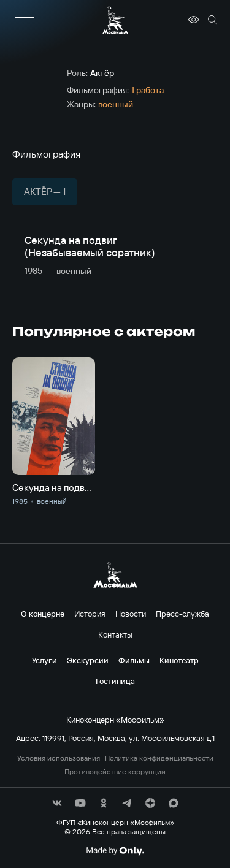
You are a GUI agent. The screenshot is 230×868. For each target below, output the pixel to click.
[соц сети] (57, 803)
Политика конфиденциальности (159, 758)
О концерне (43, 614)
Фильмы (134, 660)
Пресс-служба (182, 614)
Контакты (115, 634)
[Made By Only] (115, 851)
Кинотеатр (179, 660)
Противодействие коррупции (115, 772)
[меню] (25, 20)
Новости (131, 614)
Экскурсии (88, 660)
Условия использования (59, 758)
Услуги (44, 660)
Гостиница (115, 681)
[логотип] (115, 20)
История (90, 614)
